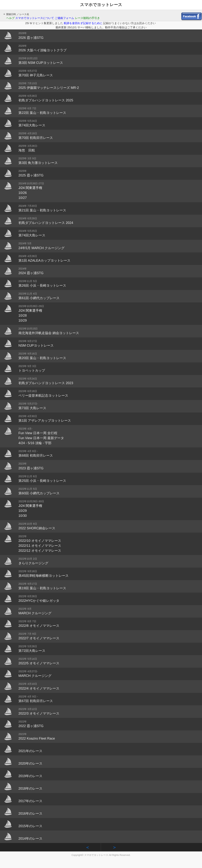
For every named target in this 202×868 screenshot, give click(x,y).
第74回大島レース (32, 125)
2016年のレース (30, 814)
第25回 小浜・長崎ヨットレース (42, 481)
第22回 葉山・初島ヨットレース (42, 113)
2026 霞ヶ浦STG (31, 38)
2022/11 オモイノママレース (40, 546)
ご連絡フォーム (64, 18)
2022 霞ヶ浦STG (31, 726)
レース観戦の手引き (87, 18)
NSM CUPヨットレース (36, 346)
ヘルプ (10, 18)
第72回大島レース (32, 651)
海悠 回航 (27, 150)
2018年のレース (30, 789)
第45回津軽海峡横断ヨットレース (43, 576)
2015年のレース (30, 826)
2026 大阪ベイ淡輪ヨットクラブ (42, 50)
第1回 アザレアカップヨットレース (45, 421)
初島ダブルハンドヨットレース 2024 (46, 223)
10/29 (23, 320)
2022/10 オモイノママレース (40, 541)
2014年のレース (30, 839)
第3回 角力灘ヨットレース (38, 163)
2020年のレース (30, 764)
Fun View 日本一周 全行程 (38, 433)
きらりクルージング (33, 563)
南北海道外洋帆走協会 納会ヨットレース (49, 333)
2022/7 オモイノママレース (39, 638)
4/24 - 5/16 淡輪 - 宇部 (35, 443)
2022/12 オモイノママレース (40, 551)
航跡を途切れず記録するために (83, 23)
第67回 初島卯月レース (36, 701)
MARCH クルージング (35, 613)
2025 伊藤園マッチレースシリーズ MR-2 (49, 88)
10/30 (23, 516)
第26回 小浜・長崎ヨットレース (42, 286)
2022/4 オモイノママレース (39, 688)
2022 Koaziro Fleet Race (37, 738)
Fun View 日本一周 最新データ (41, 438)
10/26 (23, 193)
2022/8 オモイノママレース (39, 626)
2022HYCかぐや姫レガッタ (39, 601)
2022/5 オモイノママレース (39, 663)
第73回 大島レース (32, 408)
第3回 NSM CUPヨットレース (41, 63)
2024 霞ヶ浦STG (31, 273)
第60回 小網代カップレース (39, 493)
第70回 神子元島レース (36, 75)
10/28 (23, 316)
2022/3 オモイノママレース (39, 713)
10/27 (23, 198)
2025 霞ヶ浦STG (31, 175)
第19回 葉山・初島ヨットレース (42, 588)
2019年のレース (30, 776)
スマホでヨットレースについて (35, 18)
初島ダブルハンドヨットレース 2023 (46, 383)
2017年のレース (30, 801)
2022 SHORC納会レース (37, 528)
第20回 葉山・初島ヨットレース (42, 358)
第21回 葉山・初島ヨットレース (42, 210)
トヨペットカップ (32, 371)
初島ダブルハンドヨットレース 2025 (46, 100)
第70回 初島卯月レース (36, 138)
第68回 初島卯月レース (36, 456)
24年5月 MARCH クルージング (41, 248)
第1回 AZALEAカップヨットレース (44, 261)
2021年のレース (30, 751)
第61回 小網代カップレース (39, 298)
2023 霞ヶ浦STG (31, 468)
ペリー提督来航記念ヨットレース (43, 396)
